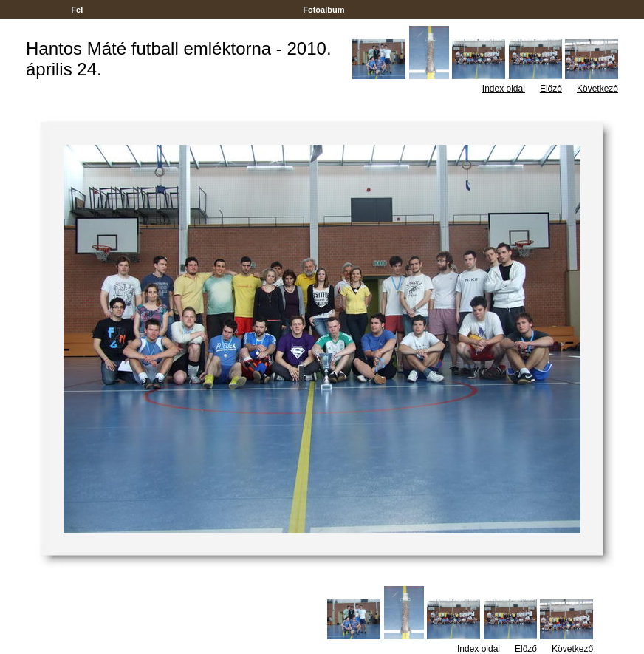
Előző (551, 89)
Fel (77, 10)
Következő (597, 89)
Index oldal (504, 89)
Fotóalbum (323, 10)
